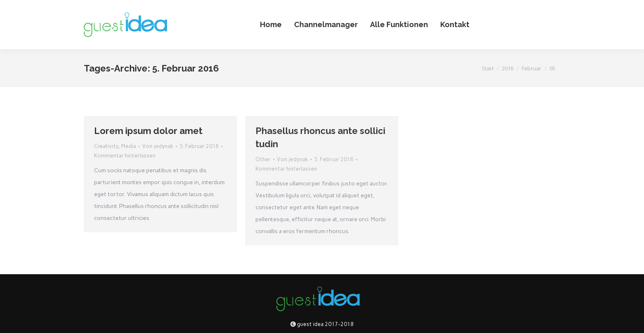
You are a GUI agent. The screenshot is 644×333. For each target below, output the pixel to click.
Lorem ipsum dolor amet (148, 131)
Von (158, 146)
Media (129, 146)
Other (263, 159)
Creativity (106, 146)
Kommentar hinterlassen (125, 156)
